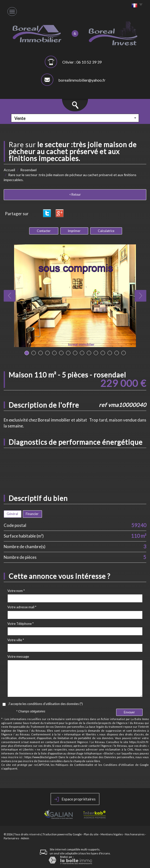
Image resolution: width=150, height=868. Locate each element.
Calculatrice (106, 231)
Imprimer (74, 231)
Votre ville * (16, 640)
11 (96, 353)
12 (103, 353)
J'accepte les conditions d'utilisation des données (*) (45, 704)
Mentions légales (112, 834)
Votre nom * (16, 591)
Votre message (18, 657)
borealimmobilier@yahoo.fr (82, 80)
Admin (25, 838)
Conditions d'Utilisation (119, 765)
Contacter (44, 231)
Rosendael (28, 170)
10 (89, 353)
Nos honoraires (135, 834)
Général (12, 514)
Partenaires (11, 838)
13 (110, 353)
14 (117, 353)
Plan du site (91, 834)
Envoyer (129, 712)
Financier (32, 514)
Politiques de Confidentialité (75, 765)
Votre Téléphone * (21, 624)
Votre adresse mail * (22, 607)
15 (124, 353)
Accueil (9, 170)
